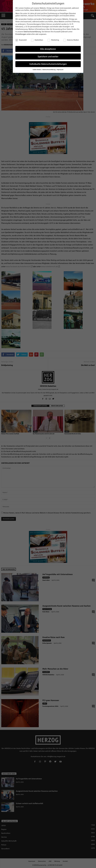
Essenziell (21, 39)
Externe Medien (71, 39)
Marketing (53, 39)
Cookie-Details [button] (37, 68)
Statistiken (37, 39)
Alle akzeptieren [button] (48, 48)
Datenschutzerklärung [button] (49, 68)
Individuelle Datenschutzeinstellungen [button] (48, 63)
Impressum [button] (60, 68)
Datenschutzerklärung (32, 30)
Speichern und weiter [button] (48, 55)
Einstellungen (21, 33)
